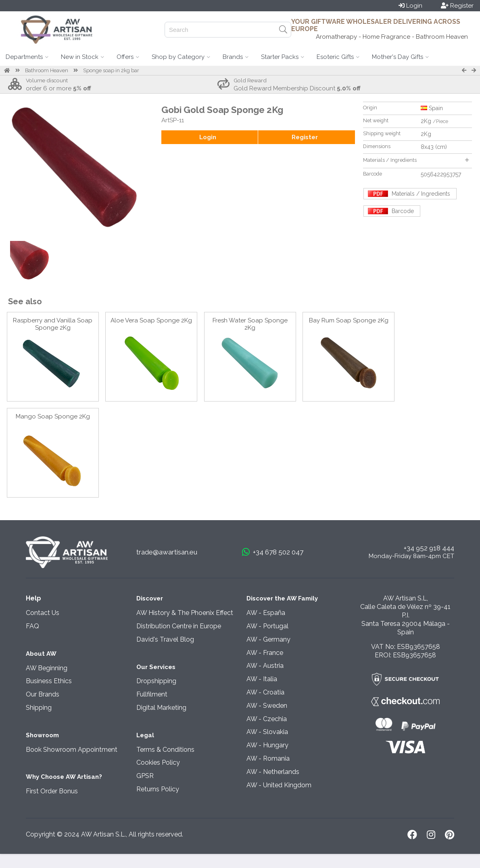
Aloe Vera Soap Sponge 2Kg (151, 320)
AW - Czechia (267, 719)
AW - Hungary (267, 745)
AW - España (266, 613)
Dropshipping (156, 681)
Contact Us (43, 613)
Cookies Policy (158, 762)
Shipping (39, 708)
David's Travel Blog (165, 639)
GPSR (145, 776)
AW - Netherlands (273, 772)
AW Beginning (47, 668)
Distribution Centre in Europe (179, 626)
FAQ (32, 626)
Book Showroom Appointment (72, 750)
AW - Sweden (267, 706)
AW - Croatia (265, 692)
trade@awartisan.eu (167, 552)
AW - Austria (265, 666)
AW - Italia (262, 679)
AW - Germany (268, 639)
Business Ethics (49, 681)
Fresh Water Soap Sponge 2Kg (250, 324)
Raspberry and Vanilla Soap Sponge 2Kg (53, 324)
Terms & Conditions (165, 750)
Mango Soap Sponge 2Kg (53, 416)
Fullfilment (152, 694)
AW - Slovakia (267, 732)
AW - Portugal (267, 626)
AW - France (265, 653)
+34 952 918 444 (429, 548)
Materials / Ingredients (416, 160)
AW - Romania (268, 758)
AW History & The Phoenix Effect (185, 613)
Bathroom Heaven (47, 70)
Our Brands (43, 694)
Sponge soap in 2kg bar (111, 70)
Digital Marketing (161, 708)
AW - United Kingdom (279, 785)
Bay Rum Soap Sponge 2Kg (349, 320)
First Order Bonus (52, 791)
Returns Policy (158, 789)
